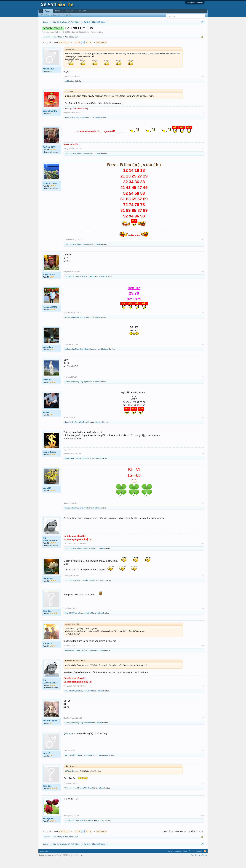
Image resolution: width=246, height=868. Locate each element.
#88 (203, 386)
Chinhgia (76, 127)
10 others (96, 327)
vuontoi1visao (49, 461)
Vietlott (76, 30)
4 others (96, 127)
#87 (203, 354)
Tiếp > (103, 52)
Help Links (82, 11)
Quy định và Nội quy (199, 865)
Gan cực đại (154, 30)
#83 (203, 158)
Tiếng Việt (44, 861)
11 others (101, 830)
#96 (203, 696)
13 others (104, 358)
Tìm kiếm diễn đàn (48, 15)
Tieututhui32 (85, 127)
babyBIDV (87, 163)
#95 (203, 655)
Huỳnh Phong (90, 41)
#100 (203, 825)
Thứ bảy (125, 30)
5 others (98, 163)
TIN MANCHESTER (50, 549)
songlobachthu (50, 120)
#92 (203, 553)
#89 (203, 427)
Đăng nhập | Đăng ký (195, 2)
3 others (98, 468)
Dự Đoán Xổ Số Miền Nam (65, 41)
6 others (98, 254)
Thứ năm (107, 30)
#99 (203, 793)
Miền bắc (57, 30)
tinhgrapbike (49, 284)
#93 (203, 585)
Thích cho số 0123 (72, 286)
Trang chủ (186, 861)
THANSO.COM (50, 193)
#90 (203, 463)
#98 (203, 760)
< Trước (62, 52)
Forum (48, 11)
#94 (203, 618)
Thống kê (143, 30)
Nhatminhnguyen (90, 358)
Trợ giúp (177, 861)
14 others (102, 286)
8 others (99, 732)
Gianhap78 (48, 588)
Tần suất (164, 30)
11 (98, 52)
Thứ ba (92, 30)
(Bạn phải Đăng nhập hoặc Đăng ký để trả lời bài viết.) (184, 841)
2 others (101, 558)
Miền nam (48, 30)
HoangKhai (48, 828)
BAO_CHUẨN (49, 157)
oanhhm (68, 90)
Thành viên (69, 11)
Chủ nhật (134, 30)
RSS (205, 861)
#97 (203, 727)
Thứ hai (84, 30)
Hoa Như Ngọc (50, 730)
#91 (203, 513)
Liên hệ (170, 861)
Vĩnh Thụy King (70, 163)
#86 (203, 322)
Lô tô (171, 30)
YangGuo (47, 620)
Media (58, 11)
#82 (203, 86)
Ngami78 (68, 127)
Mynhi (80, 163)
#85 (203, 281)
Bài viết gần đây (65, 15)
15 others (96, 391)
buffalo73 (47, 653)
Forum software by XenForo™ (61, 865)
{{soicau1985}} (50, 316)
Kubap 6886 (48, 78)
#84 (203, 249)
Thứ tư (99, 30)
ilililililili (46, 422)
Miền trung (67, 30)
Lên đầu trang (197, 861)
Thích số (47, 389)
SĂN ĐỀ (46, 763)
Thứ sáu (116, 30)
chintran (92, 590)
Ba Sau (67, 327)
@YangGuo (70, 743)
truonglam (48, 356)
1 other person (102, 765)
